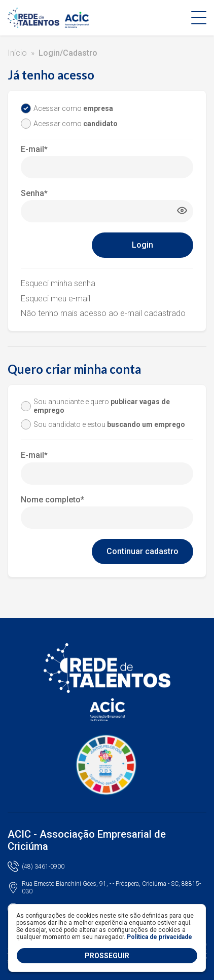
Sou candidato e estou (109, 424)
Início (17, 53)
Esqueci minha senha (58, 283)
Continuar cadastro (142, 551)
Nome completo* (52, 500)
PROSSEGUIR (107, 956)
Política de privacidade (159, 937)
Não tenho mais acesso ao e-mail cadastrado (103, 313)
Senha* (34, 193)
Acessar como (73, 108)
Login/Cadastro (68, 53)
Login (142, 245)
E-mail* (34, 149)
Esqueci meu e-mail (56, 299)
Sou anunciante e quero (102, 406)
